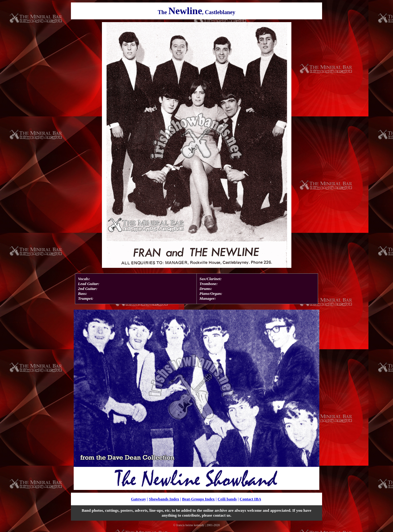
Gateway (138, 499)
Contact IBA (251, 499)
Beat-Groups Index (198, 499)
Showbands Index (164, 499)
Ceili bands (227, 499)
